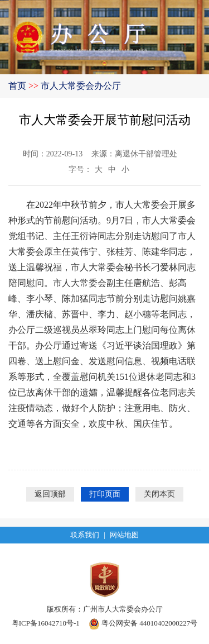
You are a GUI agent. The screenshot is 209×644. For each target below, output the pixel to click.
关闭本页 (159, 494)
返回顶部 (50, 494)
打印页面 (105, 494)
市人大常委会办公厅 (81, 86)
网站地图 (124, 535)
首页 (17, 86)
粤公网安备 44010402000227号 (143, 623)
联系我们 (85, 535)
